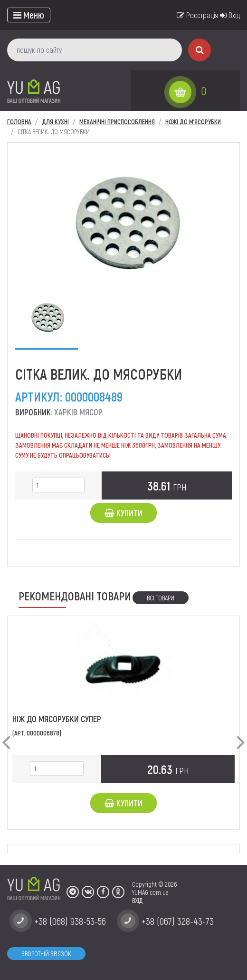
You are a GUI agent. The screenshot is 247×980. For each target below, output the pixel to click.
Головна (19, 122)
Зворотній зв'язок (46, 954)
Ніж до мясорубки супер (57, 719)
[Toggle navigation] (29, 15)
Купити (123, 513)
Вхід (230, 15)
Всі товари (161, 598)
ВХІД (137, 900)
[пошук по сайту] (95, 50)
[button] (6, 735)
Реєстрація (197, 15)
